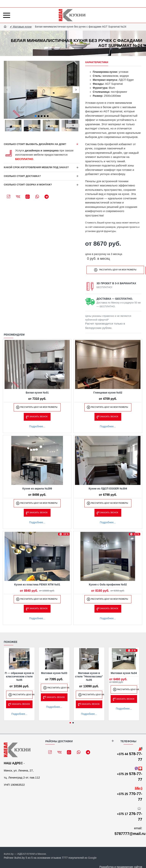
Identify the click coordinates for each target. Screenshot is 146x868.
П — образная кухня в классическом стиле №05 (19, 676)
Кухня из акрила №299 (37, 488)
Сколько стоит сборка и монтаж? (28, 185)
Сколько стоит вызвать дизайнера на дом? (35, 144)
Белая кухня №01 (37, 392)
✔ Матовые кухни (21, 27)
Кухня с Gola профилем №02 (108, 584)
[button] (7, 90)
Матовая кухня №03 (54, 672)
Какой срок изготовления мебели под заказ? (36, 167)
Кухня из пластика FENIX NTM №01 (37, 584)
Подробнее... (37, 425)
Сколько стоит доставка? (22, 176)
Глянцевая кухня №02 (108, 392)
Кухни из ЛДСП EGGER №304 (108, 488)
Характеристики (97, 62)
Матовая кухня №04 (124, 672)
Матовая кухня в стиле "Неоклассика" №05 (89, 676)
